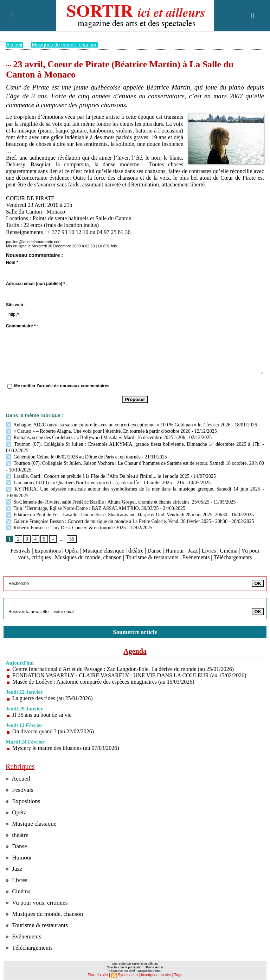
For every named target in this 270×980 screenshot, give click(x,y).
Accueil (14, 44)
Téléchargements (233, 557)
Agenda (135, 651)
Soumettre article (135, 632)
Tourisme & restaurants (152, 557)
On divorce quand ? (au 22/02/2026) (53, 731)
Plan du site (98, 974)
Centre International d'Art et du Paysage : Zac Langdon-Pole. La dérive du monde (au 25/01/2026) (123, 669)
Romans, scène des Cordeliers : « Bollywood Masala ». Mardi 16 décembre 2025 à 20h (96, 437)
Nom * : (13, 262)
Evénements (196, 557)
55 (72, 539)
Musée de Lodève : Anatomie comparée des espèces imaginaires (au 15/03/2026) (103, 681)
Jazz (193, 550)
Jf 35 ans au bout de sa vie (42, 714)
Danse (154, 550)
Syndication (128, 974)
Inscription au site (156, 974)
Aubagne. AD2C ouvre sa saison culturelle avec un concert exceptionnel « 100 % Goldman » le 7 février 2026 (118, 424)
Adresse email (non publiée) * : (37, 283)
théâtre (136, 550)
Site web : (16, 304)
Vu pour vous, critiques (37, 902)
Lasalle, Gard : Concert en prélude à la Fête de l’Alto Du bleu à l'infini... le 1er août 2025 (98, 476)
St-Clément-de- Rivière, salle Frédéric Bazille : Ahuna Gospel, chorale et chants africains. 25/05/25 (108, 502)
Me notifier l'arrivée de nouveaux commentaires (62, 386)
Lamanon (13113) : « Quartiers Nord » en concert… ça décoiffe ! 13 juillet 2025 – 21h (95, 482)
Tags (178, 974)
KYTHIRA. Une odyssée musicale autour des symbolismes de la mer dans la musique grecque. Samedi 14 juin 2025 (133, 489)
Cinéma (229, 550)
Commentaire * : (22, 326)
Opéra (72, 550)
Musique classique (104, 550)
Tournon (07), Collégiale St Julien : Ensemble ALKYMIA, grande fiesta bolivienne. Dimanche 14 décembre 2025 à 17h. (133, 444)
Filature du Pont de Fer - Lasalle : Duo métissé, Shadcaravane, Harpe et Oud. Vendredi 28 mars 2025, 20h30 (117, 514)
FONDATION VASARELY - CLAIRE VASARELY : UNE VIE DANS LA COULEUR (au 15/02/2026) (129, 675)
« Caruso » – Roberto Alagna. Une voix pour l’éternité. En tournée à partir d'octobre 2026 (98, 431)
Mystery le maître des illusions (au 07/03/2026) (66, 748)
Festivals (21, 550)
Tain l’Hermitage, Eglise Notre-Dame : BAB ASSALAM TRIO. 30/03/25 (82, 508)
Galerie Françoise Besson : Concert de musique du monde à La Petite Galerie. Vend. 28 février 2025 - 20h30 (117, 521)
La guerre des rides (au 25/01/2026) (53, 698)
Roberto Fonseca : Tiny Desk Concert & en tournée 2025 (66, 527)
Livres (209, 550)
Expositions (48, 550)
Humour (175, 550)
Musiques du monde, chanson (65, 44)
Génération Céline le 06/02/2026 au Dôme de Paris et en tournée (73, 457)
